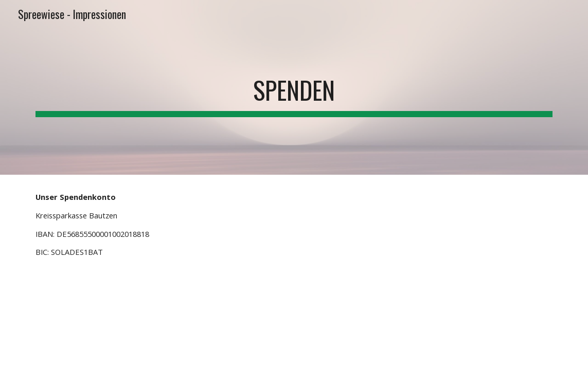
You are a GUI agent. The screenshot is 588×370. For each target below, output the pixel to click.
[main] (294, 87)
